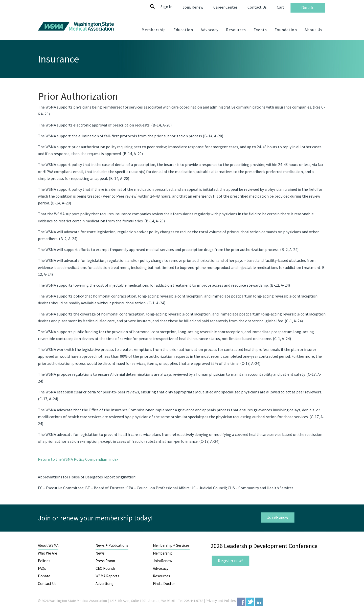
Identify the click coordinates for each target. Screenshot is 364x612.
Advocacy (161, 568)
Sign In (166, 7)
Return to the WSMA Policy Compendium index (78, 459)
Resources (162, 576)
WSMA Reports (107, 576)
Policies (44, 561)
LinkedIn (259, 602)
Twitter (250, 602)
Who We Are (48, 553)
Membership (163, 553)
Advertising (105, 584)
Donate (44, 576)
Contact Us (47, 584)
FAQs (42, 568)
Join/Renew (278, 517)
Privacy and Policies (221, 601)
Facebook (241, 602)
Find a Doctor (164, 584)
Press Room (105, 561)
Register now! (231, 561)
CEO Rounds (106, 568)
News (100, 553)
